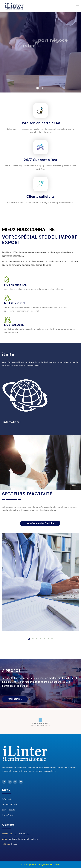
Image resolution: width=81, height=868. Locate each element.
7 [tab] (52, 639)
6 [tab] (48, 639)
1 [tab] (29, 639)
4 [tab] (41, 639)
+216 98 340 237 (22, 834)
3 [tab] (37, 639)
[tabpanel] (40, 582)
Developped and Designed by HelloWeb (40, 864)
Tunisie (14, 844)
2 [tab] (33, 639)
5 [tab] (44, 639)
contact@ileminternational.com (24, 839)
